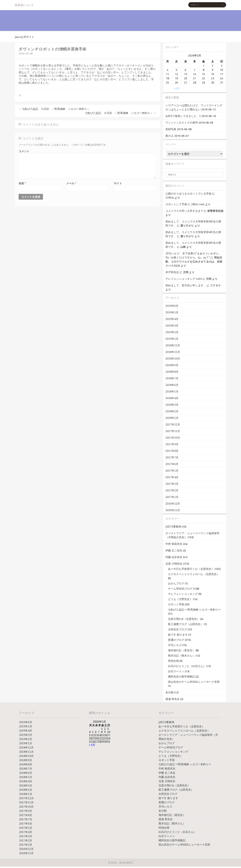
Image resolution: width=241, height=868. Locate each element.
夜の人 (170, 136)
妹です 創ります (178, 635)
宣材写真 (171, 129)
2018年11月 (173, 352)
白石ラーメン (176, 671)
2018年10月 (173, 359)
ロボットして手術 (176, 204)
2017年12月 (173, 425)
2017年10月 (173, 438)
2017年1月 (172, 497)
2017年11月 (173, 431)
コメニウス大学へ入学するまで (184, 211)
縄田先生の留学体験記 (182, 677)
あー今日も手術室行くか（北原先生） (191, 569)
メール (71, 183)
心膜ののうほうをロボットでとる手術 (188, 194)
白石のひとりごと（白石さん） (187, 666)
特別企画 (173, 661)
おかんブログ (176, 583)
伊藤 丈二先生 (174, 550)
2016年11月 (173, 510)
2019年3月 (172, 326)
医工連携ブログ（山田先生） (186, 624)
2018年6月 (172, 385)
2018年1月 (172, 418)
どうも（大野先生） (180, 599)
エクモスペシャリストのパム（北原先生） (194, 574)
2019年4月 (172, 319)
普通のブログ (176, 640)
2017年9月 (172, 444)
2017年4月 (172, 477)
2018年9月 (172, 365)
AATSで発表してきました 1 (183, 116)
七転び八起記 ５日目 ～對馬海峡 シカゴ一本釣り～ (54, 109)
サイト (118, 183)
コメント (24, 151)
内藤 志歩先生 (174, 557)
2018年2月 (172, 411)
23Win (170, 198)
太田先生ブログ (177, 629)
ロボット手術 (176, 604)
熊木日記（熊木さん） (182, 656)
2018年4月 (172, 398)
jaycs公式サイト (25, 37)
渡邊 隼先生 (173, 699)
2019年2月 (172, 332)
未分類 (170, 692)
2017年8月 (172, 451)
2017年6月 (172, 464)
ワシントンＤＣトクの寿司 (182, 123)
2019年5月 (172, 312)
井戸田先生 (172, 272)
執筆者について (24, 5)
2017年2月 (172, 490)
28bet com (198, 204)
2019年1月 (172, 339)
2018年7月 (172, 378)
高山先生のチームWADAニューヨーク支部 (194, 682)
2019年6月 (172, 306)
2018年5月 (172, 392)
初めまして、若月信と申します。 (186, 285)
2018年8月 (172, 372)
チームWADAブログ (180, 589)
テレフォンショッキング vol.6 (184, 279)
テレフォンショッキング (183, 594)
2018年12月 (173, 345)
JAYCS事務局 (173, 527)
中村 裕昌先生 (174, 544)
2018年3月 (172, 405)
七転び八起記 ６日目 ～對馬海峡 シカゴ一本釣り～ (120, 113)
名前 (22, 183)
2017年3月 (172, 484)
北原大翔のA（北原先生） (184, 619)
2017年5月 (172, 471)
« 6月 (177, 88)
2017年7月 (172, 457)
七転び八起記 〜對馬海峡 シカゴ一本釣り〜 (194, 610)
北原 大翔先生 (174, 564)
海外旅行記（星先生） (182, 650)
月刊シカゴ (175, 645)
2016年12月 (173, 504)
